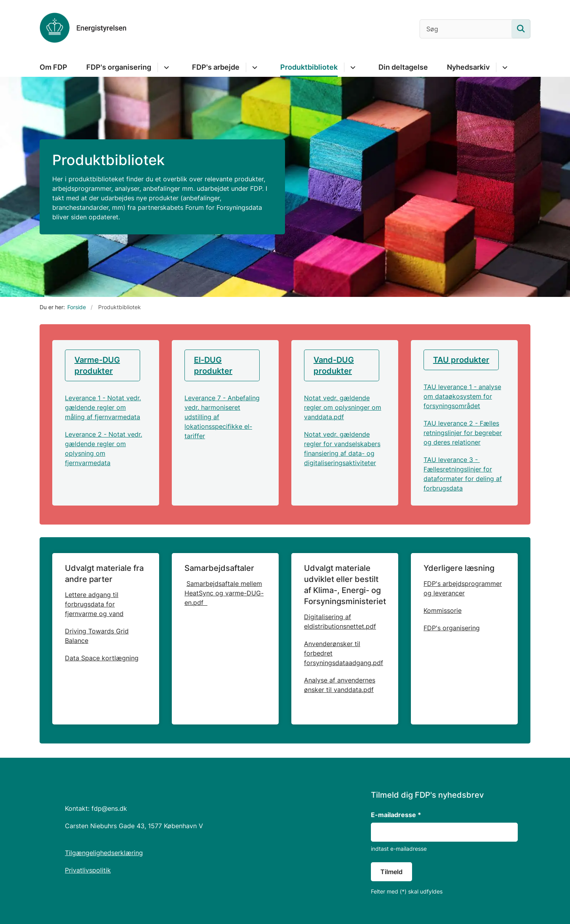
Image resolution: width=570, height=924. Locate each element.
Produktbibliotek (309, 67)
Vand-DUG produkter (334, 365)
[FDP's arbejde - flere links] (254, 67)
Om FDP (53, 67)
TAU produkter (461, 360)
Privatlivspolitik (88, 870)
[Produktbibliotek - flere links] (352, 67)
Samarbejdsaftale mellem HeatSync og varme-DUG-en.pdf (224, 593)
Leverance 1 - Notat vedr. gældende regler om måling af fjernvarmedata (103, 407)
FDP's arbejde (216, 67)
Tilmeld (391, 872)
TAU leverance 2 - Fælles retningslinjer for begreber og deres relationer (463, 433)
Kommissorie (443, 610)
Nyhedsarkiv (468, 67)
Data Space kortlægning (102, 658)
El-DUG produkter (213, 365)
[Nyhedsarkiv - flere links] (504, 67)
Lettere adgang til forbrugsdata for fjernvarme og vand (94, 604)
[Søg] (475, 29)
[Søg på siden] (521, 29)
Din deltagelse (403, 67)
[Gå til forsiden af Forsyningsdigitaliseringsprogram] (83, 29)
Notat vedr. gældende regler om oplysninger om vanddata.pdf (343, 407)
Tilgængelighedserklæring (104, 853)
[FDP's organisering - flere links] (165, 67)
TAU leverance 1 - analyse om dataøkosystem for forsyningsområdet (462, 396)
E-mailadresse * (396, 815)
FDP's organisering (119, 67)
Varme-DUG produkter (97, 365)
